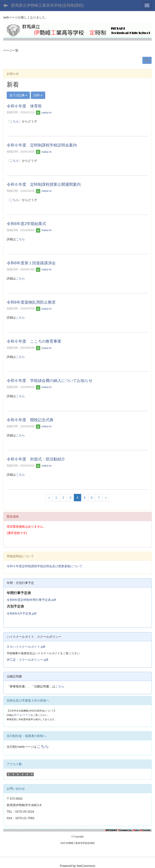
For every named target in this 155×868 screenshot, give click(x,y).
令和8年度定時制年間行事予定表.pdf (31, 600)
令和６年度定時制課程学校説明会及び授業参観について (45, 566)
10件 (38, 95)
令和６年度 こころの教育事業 (34, 341)
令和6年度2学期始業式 (26, 224)
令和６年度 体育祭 (24, 106)
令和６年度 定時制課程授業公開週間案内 (44, 184)
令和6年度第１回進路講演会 (31, 263)
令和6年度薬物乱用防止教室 (31, 302)
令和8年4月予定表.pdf (22, 613)
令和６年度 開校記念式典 (30, 420)
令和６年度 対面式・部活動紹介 (36, 459)
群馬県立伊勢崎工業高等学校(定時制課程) (47, 5)
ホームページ (22, 715)
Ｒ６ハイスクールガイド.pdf (26, 647)
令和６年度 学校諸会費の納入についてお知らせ (50, 381)
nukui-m (44, 113)
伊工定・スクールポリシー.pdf (27, 660)
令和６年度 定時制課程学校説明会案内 (42, 145)
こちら (14, 121)
